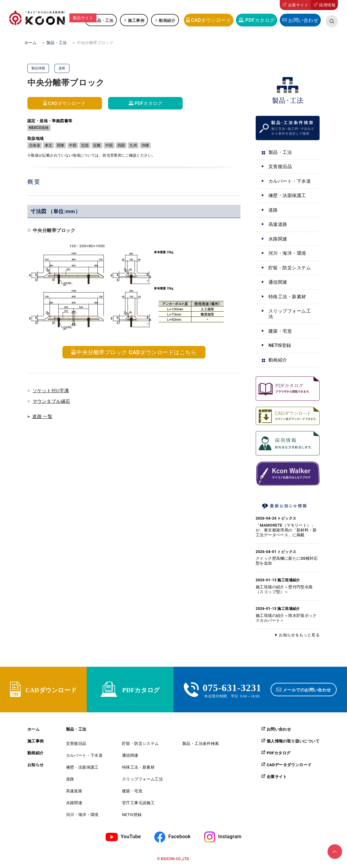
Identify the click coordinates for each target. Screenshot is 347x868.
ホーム (33, 729)
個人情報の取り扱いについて (293, 741)
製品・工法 (103, 20)
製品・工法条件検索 (201, 744)
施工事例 (136, 20)
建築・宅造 (280, 331)
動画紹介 (167, 20)
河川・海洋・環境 (287, 253)
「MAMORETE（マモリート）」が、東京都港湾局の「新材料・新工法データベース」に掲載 (286, 530)
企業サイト (298, 5)
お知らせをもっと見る (299, 635)
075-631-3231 (232, 687)
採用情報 (327, 5)
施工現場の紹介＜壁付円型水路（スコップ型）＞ (284, 589)
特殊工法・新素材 (287, 297)
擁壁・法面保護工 (287, 195)
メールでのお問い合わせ (307, 690)
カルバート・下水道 (290, 181)
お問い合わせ (303, 20)
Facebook (179, 837)
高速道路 (278, 224)
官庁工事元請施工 (138, 803)
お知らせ (36, 765)
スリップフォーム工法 (290, 314)
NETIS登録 (280, 345)
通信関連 (278, 282)
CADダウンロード (211, 20)
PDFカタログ (260, 20)
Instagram (230, 837)
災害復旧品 (280, 167)
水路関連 (278, 239)
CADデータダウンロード (289, 765)
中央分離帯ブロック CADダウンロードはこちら (136, 352)
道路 (273, 210)
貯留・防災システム (290, 268)
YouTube (131, 837)
